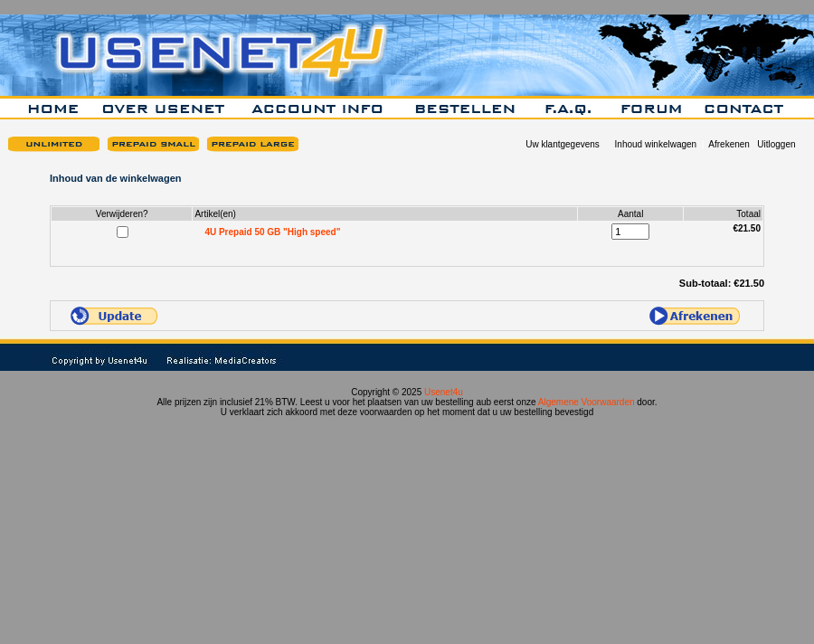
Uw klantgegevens (563, 144)
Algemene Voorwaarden (587, 402)
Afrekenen (729, 144)
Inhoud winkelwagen (656, 144)
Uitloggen (776, 144)
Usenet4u (444, 392)
